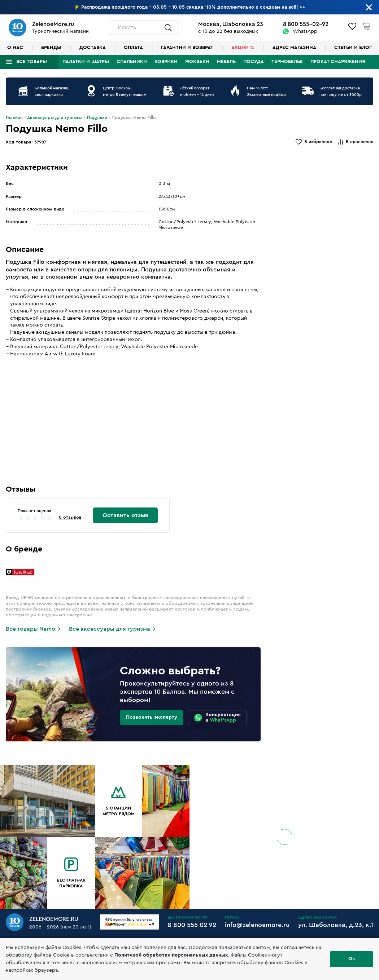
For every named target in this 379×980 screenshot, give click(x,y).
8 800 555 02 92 (192, 925)
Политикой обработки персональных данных (171, 955)
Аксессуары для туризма (55, 117)
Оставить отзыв (125, 515)
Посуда (254, 62)
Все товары (32, 62)
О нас (15, 48)
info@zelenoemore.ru (257, 925)
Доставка (93, 48)
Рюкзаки (197, 62)
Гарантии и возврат (187, 48)
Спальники (132, 62)
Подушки (97, 117)
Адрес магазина (294, 48)
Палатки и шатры (86, 62)
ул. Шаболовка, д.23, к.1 (336, 925)
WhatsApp (305, 31)
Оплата (133, 48)
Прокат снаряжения (338, 62)
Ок (352, 959)
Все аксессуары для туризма (110, 629)
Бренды (51, 48)
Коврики (166, 62)
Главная (14, 117)
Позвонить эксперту (152, 717)
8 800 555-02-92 (306, 24)
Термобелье (287, 62)
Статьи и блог (353, 48)
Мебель (226, 62)
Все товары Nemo (31, 629)
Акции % (243, 48)
